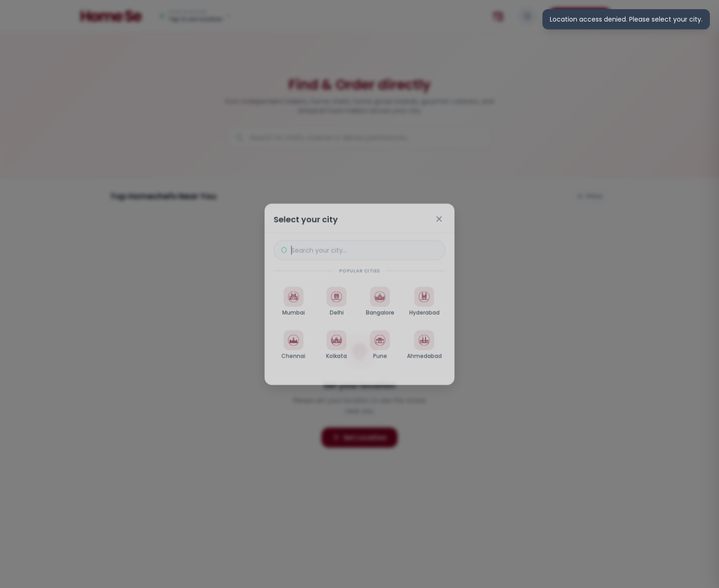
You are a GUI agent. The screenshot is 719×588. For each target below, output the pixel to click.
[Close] (440, 218)
